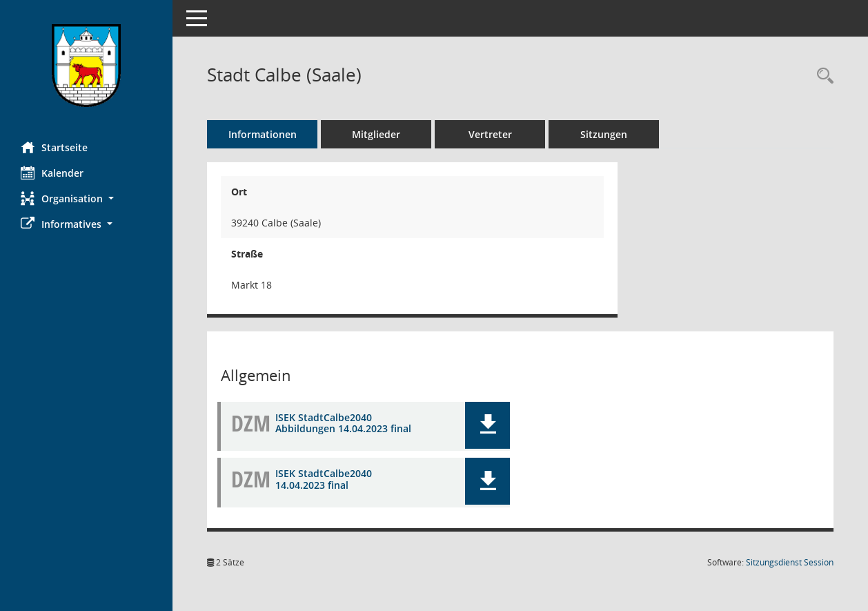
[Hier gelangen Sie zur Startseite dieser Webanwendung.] (86, 66)
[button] (86, 198)
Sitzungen (604, 134)
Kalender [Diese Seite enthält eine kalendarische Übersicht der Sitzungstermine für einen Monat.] (52, 173)
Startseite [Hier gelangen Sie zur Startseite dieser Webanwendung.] (54, 147)
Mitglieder (376, 134)
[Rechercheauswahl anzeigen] (822, 76)
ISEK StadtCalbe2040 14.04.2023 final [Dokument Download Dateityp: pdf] (324, 479)
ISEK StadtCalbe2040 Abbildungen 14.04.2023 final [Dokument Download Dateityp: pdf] (343, 423)
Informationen (263, 134)
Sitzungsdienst (790, 562)
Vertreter (490, 134)
